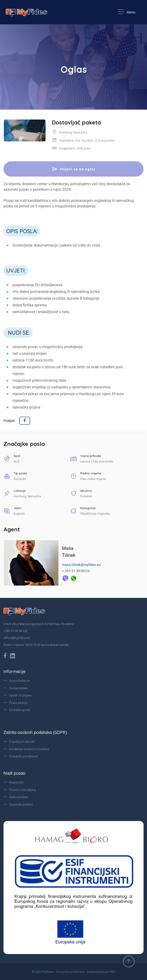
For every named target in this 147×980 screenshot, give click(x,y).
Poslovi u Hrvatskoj (22, 790)
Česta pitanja (18, 703)
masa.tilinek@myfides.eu (81, 565)
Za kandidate (18, 688)
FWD (112, 972)
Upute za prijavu (21, 695)
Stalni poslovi (18, 797)
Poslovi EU (16, 782)
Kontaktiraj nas (20, 710)
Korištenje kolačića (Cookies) (29, 749)
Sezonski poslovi (21, 804)
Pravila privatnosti (22, 742)
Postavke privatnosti (23, 756)
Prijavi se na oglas (73, 169)
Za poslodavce (19, 681)
